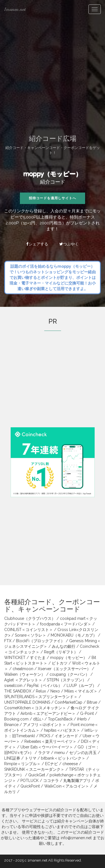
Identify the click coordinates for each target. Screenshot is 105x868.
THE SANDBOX (18, 691)
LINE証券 (12, 758)
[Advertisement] (53, 73)
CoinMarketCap (68, 702)
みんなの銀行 (64, 646)
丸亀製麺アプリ (77, 781)
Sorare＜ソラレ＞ (31, 635)
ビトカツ (60, 663)
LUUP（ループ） (81, 686)
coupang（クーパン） (69, 674)
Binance (11, 725)
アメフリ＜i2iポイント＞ (45, 725)
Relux (41, 691)
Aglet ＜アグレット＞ (23, 680)
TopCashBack (60, 719)
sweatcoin (13, 686)
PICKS (45, 736)
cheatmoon (23, 669)
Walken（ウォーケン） (25, 674)
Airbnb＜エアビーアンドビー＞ (48, 713)
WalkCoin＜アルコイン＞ (67, 786)
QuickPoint (30, 786)
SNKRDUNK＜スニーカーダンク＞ (34, 769)
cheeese (70, 764)
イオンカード (66, 736)
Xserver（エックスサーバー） (64, 669)
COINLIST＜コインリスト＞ (29, 630)
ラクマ (44, 753)
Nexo (55, 691)
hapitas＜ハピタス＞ (62, 730)
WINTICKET (15, 658)
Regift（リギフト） (61, 652)
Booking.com (16, 719)
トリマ (31, 758)
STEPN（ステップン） (66, 680)
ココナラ (51, 781)
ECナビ (52, 764)
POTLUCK (30, 781)
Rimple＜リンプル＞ (22, 764)
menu (60, 753)
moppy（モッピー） (53, 174)
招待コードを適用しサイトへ (53, 198)
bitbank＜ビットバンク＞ (63, 758)
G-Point (87, 713)
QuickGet (37, 775)
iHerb (82, 719)
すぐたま (38, 658)
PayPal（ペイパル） (45, 686)
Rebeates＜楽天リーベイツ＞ (50, 741)
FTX (8, 641)
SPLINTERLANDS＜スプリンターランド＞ (41, 697)
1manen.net (15, 9)
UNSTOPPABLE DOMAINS (27, 702)
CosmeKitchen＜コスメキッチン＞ (35, 708)
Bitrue (92, 702)
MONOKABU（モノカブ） (74, 635)
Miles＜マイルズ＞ (81, 691)
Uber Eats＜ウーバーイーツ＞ (47, 747)
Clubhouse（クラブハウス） (30, 618)
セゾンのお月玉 (83, 753)
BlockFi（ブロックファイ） (40, 641)
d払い (38, 719)
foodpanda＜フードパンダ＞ (66, 624)
